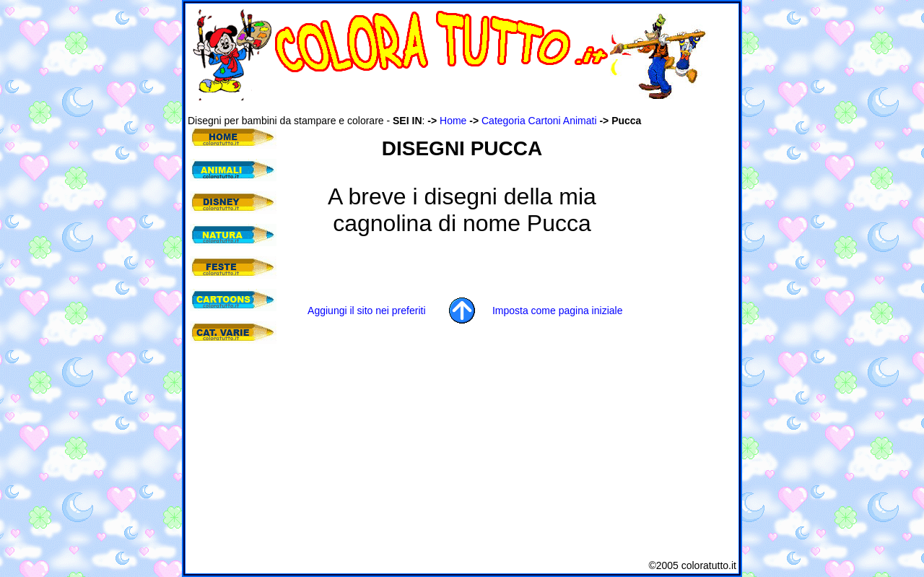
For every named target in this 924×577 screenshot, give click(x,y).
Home (453, 121)
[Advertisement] (450, 107)
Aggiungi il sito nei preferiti (366, 311)
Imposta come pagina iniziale (558, 311)
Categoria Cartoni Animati (539, 121)
